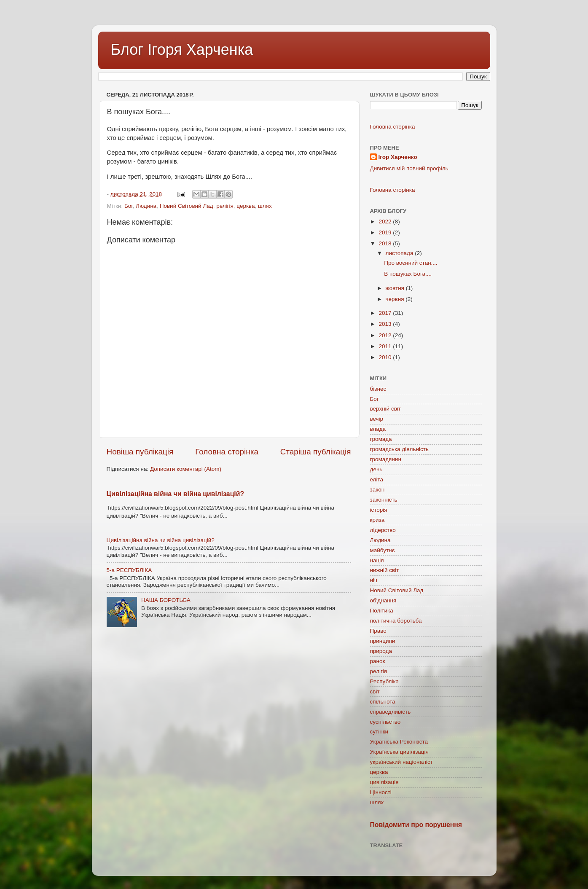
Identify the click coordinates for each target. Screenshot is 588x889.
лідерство (383, 530)
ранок (378, 661)
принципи (383, 641)
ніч (374, 580)
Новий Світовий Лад (187, 206)
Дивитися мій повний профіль (409, 168)
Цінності (381, 792)
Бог (129, 206)
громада (381, 439)
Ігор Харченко (398, 157)
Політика (382, 611)
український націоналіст (401, 762)
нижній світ (385, 570)
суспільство (385, 722)
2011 (386, 346)
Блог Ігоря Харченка (182, 50)
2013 (386, 324)
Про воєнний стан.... (411, 263)
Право (378, 631)
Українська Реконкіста (399, 742)
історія (379, 510)
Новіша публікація (140, 452)
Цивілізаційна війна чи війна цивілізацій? (176, 494)
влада (378, 429)
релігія (225, 206)
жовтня (396, 288)
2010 (386, 357)
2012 (386, 335)
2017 (386, 313)
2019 (386, 232)
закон (377, 490)
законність (384, 500)
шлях (265, 206)
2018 (386, 243)
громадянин (386, 459)
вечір (377, 419)
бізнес (378, 389)
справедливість (391, 712)
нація (377, 560)
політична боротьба (396, 621)
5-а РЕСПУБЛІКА (129, 570)
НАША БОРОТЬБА (166, 600)
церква (246, 206)
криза (377, 520)
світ (375, 692)
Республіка (385, 681)
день (376, 469)
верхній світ (386, 409)
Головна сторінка (227, 452)
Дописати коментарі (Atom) (186, 469)
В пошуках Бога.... (408, 274)
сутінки (379, 732)
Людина (146, 206)
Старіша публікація (316, 452)
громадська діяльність (399, 449)
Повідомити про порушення (416, 825)
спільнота (383, 702)
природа (381, 651)
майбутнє (383, 550)
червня (396, 299)
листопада (400, 253)
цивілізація (384, 782)
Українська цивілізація (399, 752)
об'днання (383, 600)
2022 (386, 222)
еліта (377, 479)
